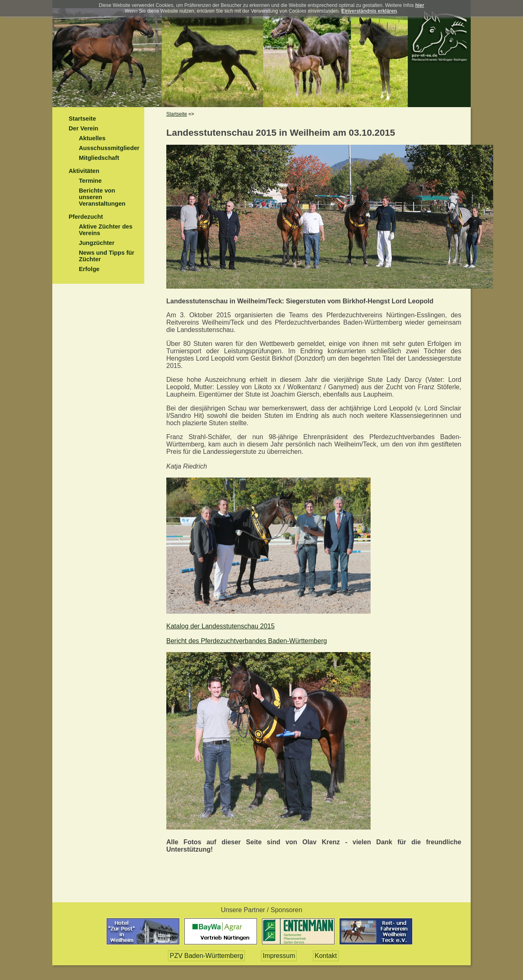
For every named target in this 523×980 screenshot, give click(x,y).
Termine (90, 181)
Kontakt (326, 956)
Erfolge (89, 269)
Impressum (279, 956)
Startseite (82, 119)
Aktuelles (92, 138)
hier (420, 5)
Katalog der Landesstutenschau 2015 (220, 626)
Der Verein (84, 128)
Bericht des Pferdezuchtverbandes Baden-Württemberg (247, 641)
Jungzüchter (97, 243)
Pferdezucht (86, 217)
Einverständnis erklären (369, 11)
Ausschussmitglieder (109, 148)
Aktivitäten (84, 171)
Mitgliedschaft (99, 158)
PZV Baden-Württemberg (206, 956)
